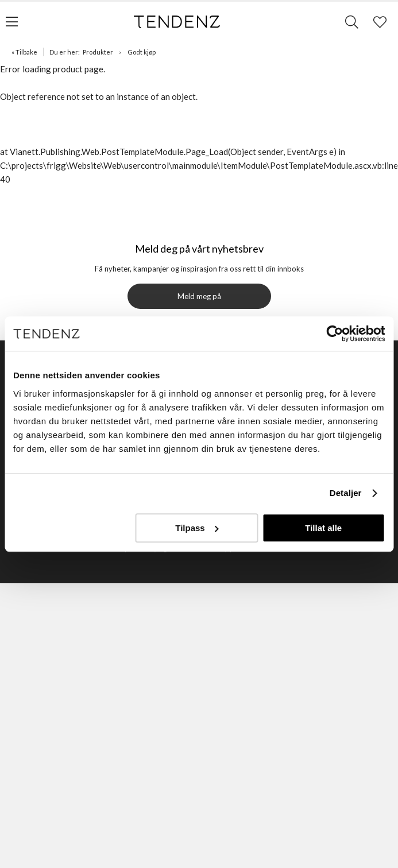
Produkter (98, 52)
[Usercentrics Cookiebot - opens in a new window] (335, 334)
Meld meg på (199, 296)
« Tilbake (24, 52)
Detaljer (346, 493)
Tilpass (197, 528)
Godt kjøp (142, 52)
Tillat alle (323, 528)
